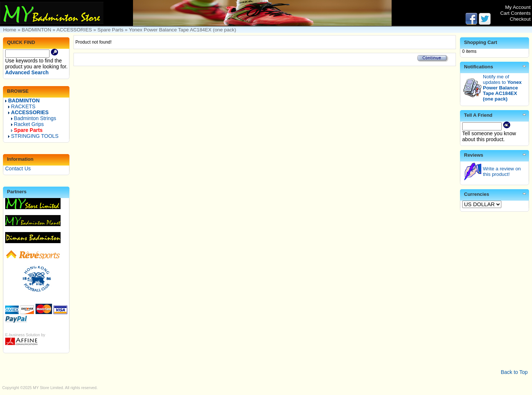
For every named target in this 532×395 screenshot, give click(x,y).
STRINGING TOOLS (33, 136)
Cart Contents (515, 13)
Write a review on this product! (502, 171)
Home (10, 30)
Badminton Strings (34, 118)
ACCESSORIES (74, 30)
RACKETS (22, 106)
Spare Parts (110, 30)
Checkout (520, 19)
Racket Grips (28, 124)
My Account (518, 7)
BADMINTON (37, 30)
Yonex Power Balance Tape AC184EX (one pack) (183, 30)
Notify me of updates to (502, 88)
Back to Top (514, 372)
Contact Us (18, 168)
